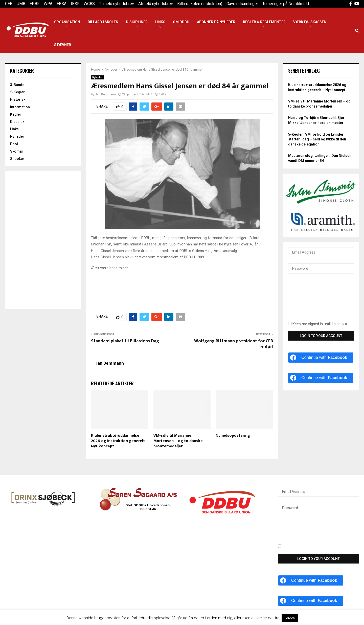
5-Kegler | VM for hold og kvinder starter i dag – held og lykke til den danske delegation (317, 139)
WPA (48, 4)
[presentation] (309, 300)
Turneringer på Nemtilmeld (286, 4)
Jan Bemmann (105, 94)
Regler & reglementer (264, 22)
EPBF (35, 4)
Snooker (17, 159)
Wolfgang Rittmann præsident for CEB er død (234, 344)
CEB (9, 4)
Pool (14, 144)
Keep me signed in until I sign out (318, 324)
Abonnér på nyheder (216, 22)
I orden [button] (290, 618)
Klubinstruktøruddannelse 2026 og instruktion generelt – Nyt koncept (120, 441)
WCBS (89, 4)
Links (160, 22)
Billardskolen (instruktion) (200, 4)
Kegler (16, 114)
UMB (21, 4)
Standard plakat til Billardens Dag (125, 341)
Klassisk (17, 122)
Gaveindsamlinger (242, 4)
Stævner (63, 45)
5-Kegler (17, 92)
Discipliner (137, 22)
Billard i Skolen (103, 22)
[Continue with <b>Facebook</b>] (321, 358)
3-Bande (17, 85)
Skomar (17, 151)
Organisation (67, 22)
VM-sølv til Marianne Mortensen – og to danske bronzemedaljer (178, 441)
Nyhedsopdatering (233, 436)
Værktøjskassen (310, 22)
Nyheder (97, 77)
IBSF (75, 4)
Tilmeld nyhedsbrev (117, 4)
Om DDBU (181, 22)
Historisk (18, 99)
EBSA (62, 4)
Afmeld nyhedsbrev (156, 4)
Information (20, 107)
